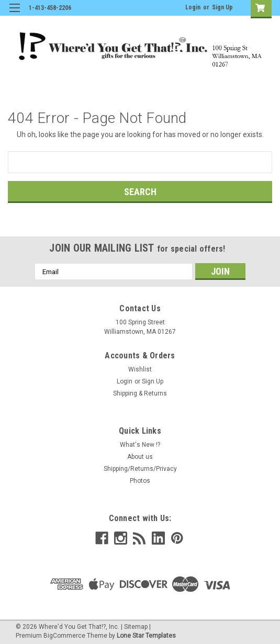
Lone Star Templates (146, 636)
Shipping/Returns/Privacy (140, 469)
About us (140, 457)
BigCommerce (64, 636)
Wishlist (140, 369)
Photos (140, 481)
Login (193, 7)
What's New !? (140, 445)
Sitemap (136, 627)
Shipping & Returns (140, 393)
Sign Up (222, 7)
